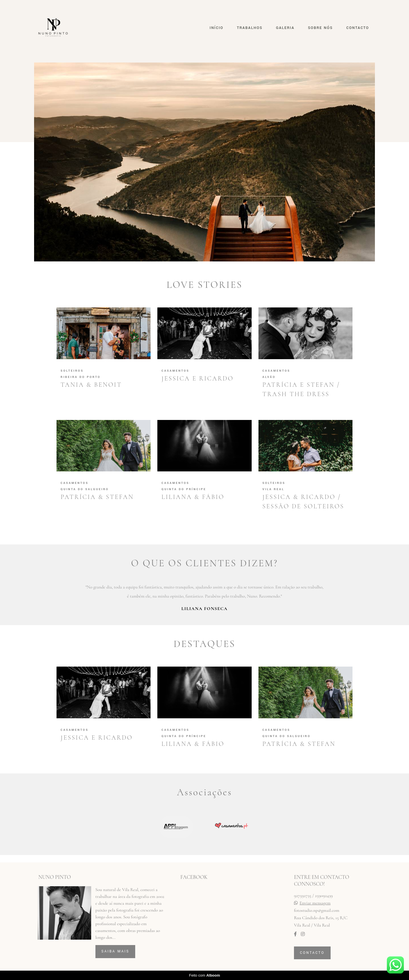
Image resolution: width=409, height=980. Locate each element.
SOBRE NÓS (320, 28)
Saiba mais (115, 951)
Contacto (312, 953)
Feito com (204, 975)
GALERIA (285, 28)
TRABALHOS (250, 28)
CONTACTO (358, 28)
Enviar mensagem (315, 903)
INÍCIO (216, 28)
